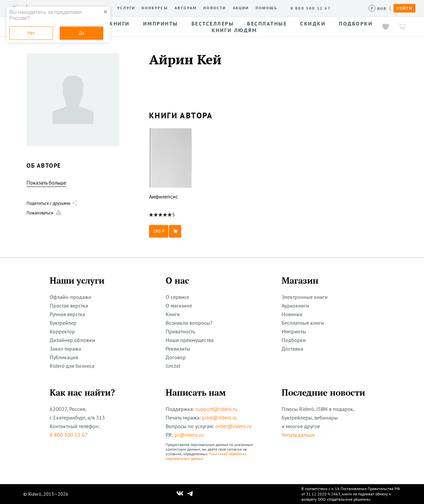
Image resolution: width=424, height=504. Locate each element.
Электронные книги (305, 297)
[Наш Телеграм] (190, 494)
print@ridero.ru (220, 418)
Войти (404, 8)
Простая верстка (69, 306)
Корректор (62, 331)
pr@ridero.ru (189, 435)
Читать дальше (298, 435)
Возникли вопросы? (189, 323)
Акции (241, 8)
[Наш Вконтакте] (180, 494)
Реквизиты (178, 349)
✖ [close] (105, 12)
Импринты (294, 331)
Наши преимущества (190, 340)
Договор (176, 357)
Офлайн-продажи (71, 297)
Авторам (186, 8)
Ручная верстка (67, 314)
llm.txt (173, 366)
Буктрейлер (63, 323)
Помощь (266, 8)
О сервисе (177, 297)
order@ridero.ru (234, 426)
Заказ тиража (65, 349)
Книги (173, 314)
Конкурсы (155, 8)
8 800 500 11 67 (69, 435)
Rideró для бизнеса (72, 366)
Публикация (64, 357)
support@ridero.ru (216, 409)
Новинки (292, 314)
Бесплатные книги (303, 323)
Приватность (180, 331)
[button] (171, 231)
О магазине (179, 306)
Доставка (292, 349)
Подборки (294, 340)
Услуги (126, 8)
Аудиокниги (295, 306)
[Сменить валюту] (378, 8)
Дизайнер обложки (72, 340)
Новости (215, 8)
